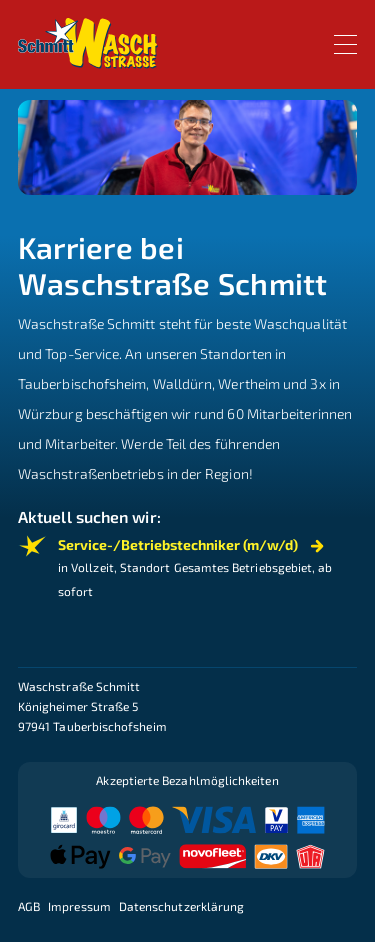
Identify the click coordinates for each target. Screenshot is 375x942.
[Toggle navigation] (345, 44)
